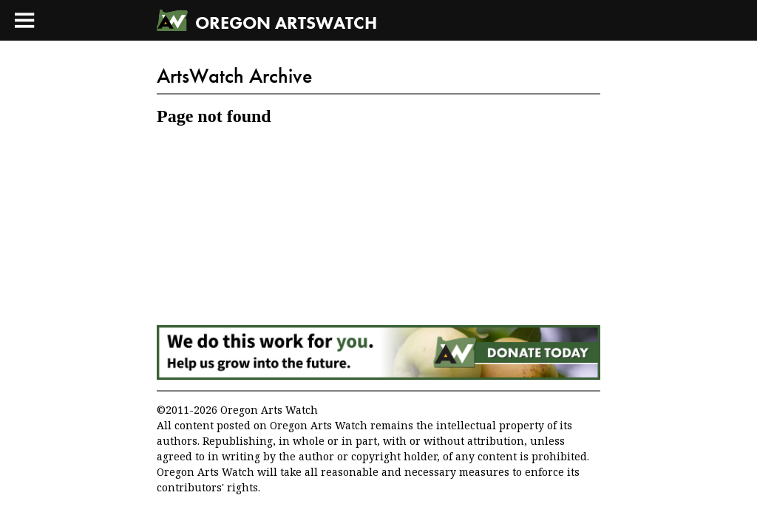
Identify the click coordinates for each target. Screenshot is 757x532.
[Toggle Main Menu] (24, 20)
